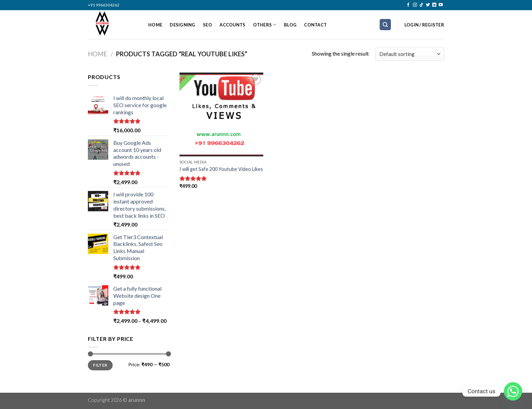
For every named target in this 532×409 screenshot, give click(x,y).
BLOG (290, 25)
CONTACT (315, 25)
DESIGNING (182, 25)
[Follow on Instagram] (415, 5)
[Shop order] (410, 54)
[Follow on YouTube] (441, 5)
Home (98, 54)
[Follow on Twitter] (428, 5)
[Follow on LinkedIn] (434, 5)
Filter (100, 365)
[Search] (385, 25)
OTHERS (265, 25)
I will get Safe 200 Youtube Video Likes (221, 169)
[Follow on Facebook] (408, 5)
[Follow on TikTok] (421, 5)
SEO (207, 25)
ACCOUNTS (232, 25)
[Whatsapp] (513, 391)
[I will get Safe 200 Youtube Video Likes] (221, 114)
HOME (155, 25)
